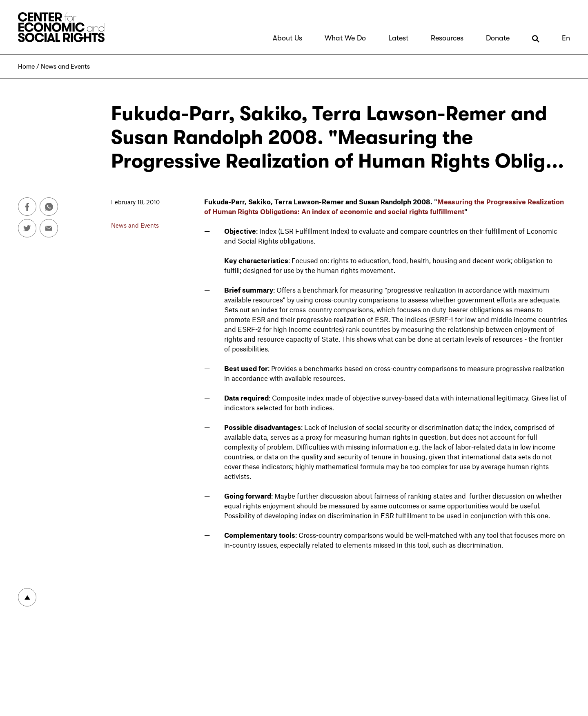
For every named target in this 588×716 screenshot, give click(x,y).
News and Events (65, 67)
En (566, 38)
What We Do (345, 38)
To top (27, 597)
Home (26, 67)
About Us (287, 38)
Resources (447, 38)
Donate (498, 38)
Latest (398, 38)
